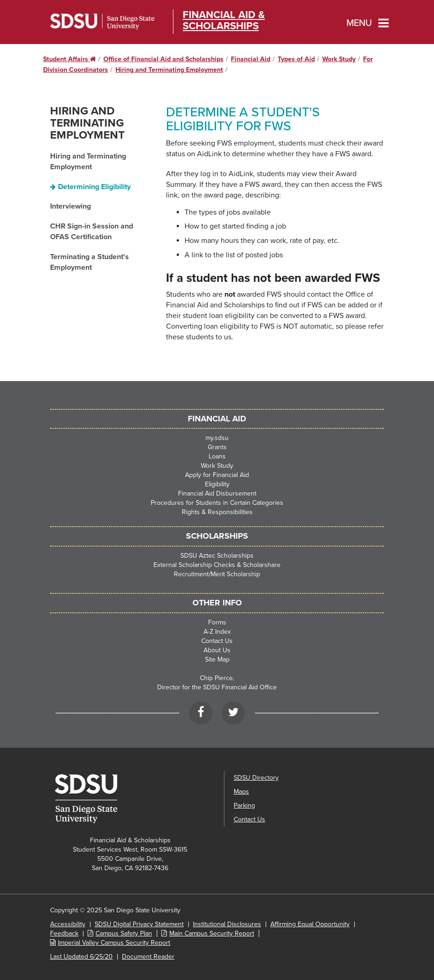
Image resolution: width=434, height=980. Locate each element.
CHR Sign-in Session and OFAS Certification (92, 232)
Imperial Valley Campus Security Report (114, 943)
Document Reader (148, 957)
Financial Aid (251, 59)
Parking (244, 805)
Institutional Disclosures (227, 924)
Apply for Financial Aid (217, 475)
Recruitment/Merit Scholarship (217, 574)
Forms (217, 622)
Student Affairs (70, 59)
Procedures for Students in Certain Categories (217, 503)
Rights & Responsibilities (217, 512)
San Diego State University (102, 22)
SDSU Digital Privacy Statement (139, 924)
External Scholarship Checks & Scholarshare (217, 565)
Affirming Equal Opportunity (310, 924)
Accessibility (68, 924)
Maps (241, 792)
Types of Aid (296, 59)
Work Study (339, 59)
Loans (217, 456)
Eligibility (217, 484)
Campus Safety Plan (124, 933)
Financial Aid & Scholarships (224, 20)
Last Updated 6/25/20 (81, 957)
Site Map (217, 659)
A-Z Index (217, 632)
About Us (217, 650)
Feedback (64, 933)
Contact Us (217, 641)
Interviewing (70, 206)
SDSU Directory (256, 778)
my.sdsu (217, 438)
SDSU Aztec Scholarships (217, 556)
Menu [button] (359, 23)
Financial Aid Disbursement (217, 493)
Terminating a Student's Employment (89, 262)
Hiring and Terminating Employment (169, 70)
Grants (217, 447)
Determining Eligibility (94, 187)
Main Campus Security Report (212, 933)
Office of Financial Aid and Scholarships (163, 59)
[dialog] (406, 952)
